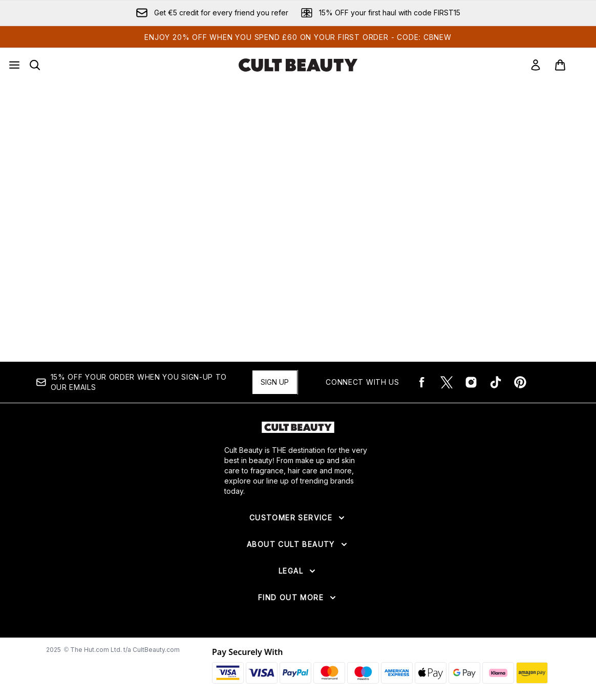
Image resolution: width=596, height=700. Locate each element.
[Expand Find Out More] (298, 598)
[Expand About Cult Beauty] (298, 544)
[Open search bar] (35, 65)
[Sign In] (536, 65)
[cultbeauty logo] (298, 65)
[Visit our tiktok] (496, 382)
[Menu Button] (14, 65)
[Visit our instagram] (471, 382)
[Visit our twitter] (446, 382)
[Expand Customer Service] (298, 518)
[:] (122, 203)
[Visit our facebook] (422, 382)
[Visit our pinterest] (520, 382)
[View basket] (571, 65)
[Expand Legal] (298, 571)
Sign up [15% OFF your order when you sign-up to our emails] (275, 382)
